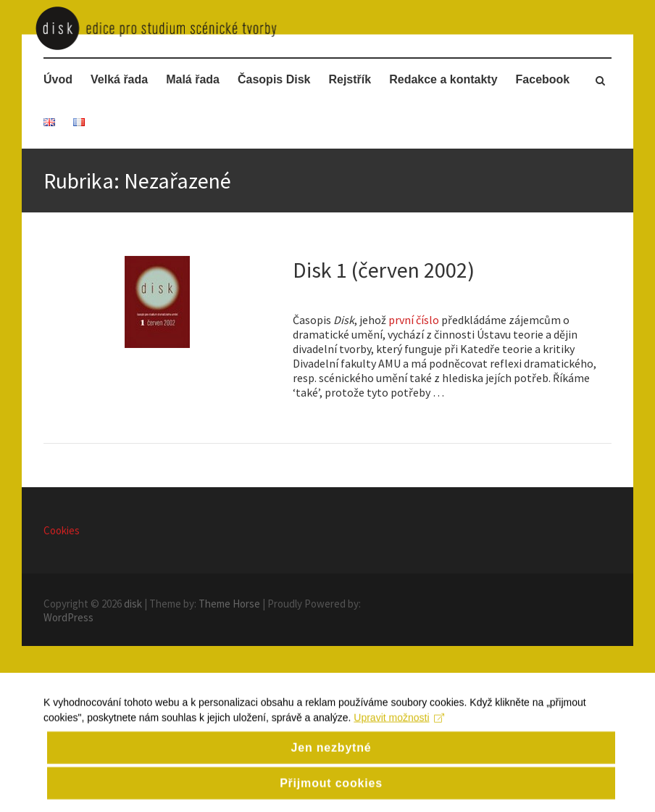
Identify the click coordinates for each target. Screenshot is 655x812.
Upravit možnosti (399, 742)
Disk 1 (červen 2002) (384, 270)
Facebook (543, 79)
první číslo (414, 320)
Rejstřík (350, 79)
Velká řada (119, 79)
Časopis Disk (274, 79)
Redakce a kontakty (443, 79)
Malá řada (193, 79)
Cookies (62, 530)
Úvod (58, 79)
